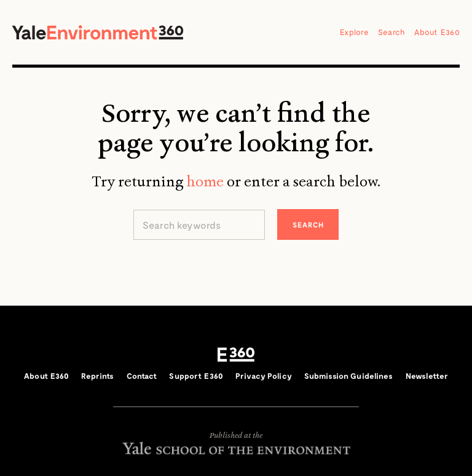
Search (392, 32)
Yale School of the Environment (236, 448)
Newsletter (427, 376)
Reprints (97, 376)
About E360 (437, 32)
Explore (354, 32)
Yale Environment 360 (98, 32)
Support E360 (196, 376)
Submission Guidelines (349, 376)
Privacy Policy (264, 376)
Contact (142, 376)
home (205, 181)
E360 (236, 355)
